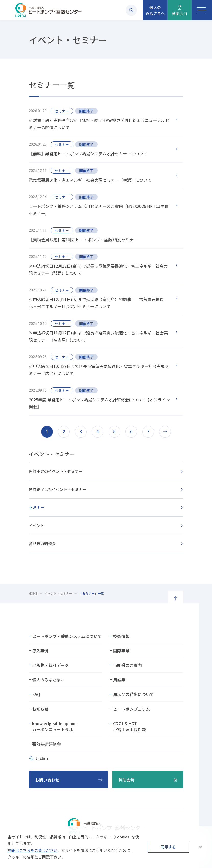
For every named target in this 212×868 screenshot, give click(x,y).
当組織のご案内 (127, 665)
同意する (168, 847)
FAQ (36, 694)
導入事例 (40, 651)
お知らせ (40, 709)
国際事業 (121, 651)
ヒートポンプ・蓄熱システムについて (67, 636)
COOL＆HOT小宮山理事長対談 (129, 726)
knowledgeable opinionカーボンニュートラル (55, 726)
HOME (33, 593)
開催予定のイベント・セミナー (56, 471)
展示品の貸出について (134, 694)
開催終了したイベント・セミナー (58, 489)
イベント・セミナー (52, 454)
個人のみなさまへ (49, 680)
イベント (37, 525)
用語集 (119, 680)
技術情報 (121, 636)
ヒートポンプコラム (132, 709)
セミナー (37, 507)
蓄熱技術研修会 (42, 544)
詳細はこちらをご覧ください (33, 850)
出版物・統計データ (51, 665)
